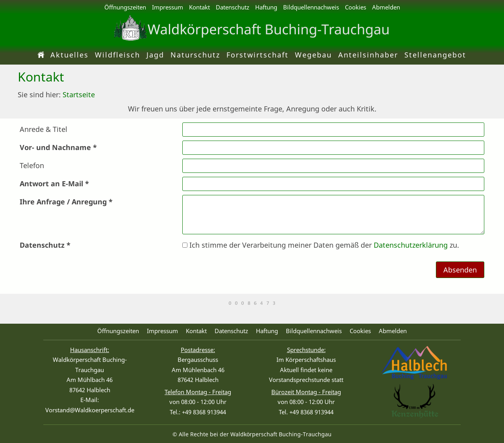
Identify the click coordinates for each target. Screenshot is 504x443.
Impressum (168, 7)
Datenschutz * (45, 245)
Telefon (32, 165)
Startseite (79, 95)
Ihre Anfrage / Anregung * (66, 202)
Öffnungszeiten (125, 7)
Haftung (266, 7)
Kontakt (199, 7)
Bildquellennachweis (311, 7)
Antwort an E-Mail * (54, 184)
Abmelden (386, 7)
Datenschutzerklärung (411, 245)
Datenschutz (233, 7)
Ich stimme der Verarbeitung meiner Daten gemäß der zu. (321, 245)
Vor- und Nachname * (58, 147)
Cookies (356, 7)
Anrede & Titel (44, 129)
